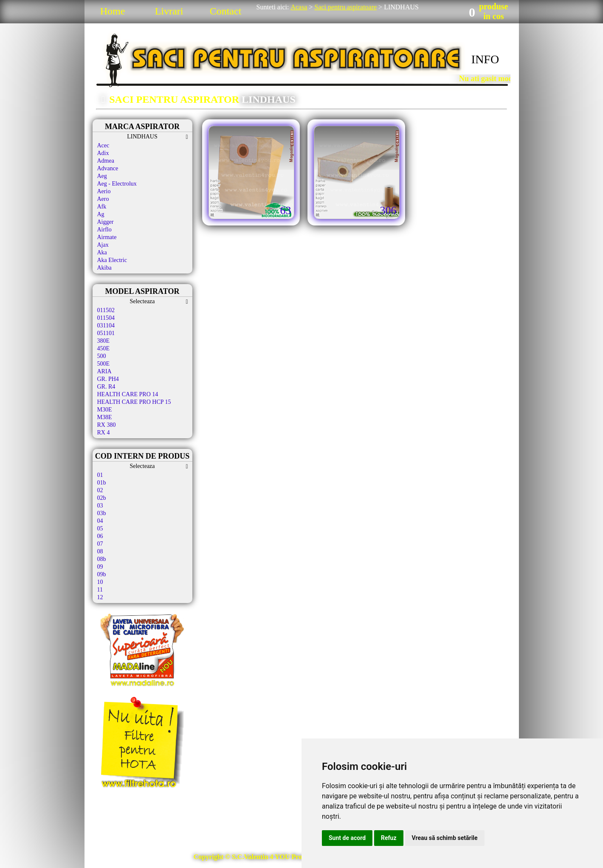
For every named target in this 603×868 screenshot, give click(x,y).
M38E (105, 417)
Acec (103, 145)
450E (104, 348)
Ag (101, 214)
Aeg (102, 176)
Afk (102, 207)
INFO (485, 59)
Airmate (107, 237)
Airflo (104, 230)
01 (100, 475)
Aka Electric (112, 260)
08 (100, 551)
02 (100, 490)
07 (100, 544)
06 (100, 536)
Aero (103, 199)
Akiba (104, 268)
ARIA (104, 371)
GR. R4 (106, 387)
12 (100, 597)
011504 (106, 318)
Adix (103, 153)
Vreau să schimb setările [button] (445, 838)
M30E (105, 410)
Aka (102, 252)
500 (102, 356)
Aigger (106, 222)
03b (102, 513)
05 (100, 528)
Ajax (103, 245)
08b (102, 559)
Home (113, 11)
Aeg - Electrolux (117, 184)
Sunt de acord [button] (347, 838)
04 (100, 521)
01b (102, 483)
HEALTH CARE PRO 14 (128, 394)
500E (104, 364)
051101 (106, 333)
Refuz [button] (389, 838)
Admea (106, 161)
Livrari (169, 11)
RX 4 (104, 433)
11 (100, 590)
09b (102, 574)
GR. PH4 (108, 379)
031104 (106, 325)
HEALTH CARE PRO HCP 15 (134, 402)
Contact (226, 11)
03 (100, 506)
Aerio (104, 191)
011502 (106, 310)
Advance (108, 168)
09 (100, 567)
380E (104, 341)
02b (102, 498)
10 (100, 582)
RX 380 (107, 425)
